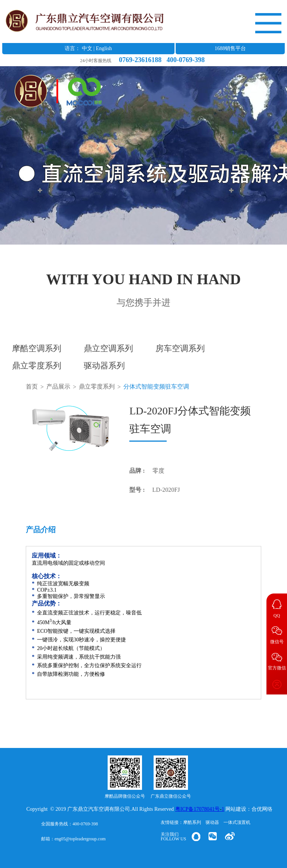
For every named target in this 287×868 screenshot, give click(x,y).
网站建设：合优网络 (249, 809)
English (104, 48)
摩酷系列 (192, 822)
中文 (87, 48)
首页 (32, 387)
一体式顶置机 (237, 822)
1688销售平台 (230, 48)
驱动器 (212, 822)
